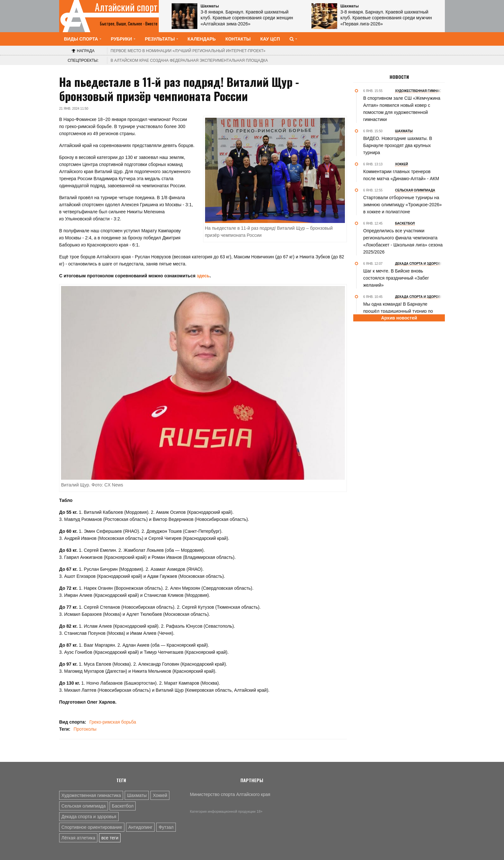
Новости (399, 77)
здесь (203, 276)
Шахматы (137, 795)
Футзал (166, 827)
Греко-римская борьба (113, 722)
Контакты (238, 39)
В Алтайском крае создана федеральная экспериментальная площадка (189, 60)
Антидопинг (140, 827)
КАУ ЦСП (270, 39)
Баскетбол (123, 806)
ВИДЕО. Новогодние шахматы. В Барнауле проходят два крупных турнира (398, 145)
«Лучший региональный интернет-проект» (188, 51)
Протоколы (85, 729)
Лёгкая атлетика (78, 838)
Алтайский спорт (126, 7)
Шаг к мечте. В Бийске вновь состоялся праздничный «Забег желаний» (396, 278)
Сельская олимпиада (84, 806)
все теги (110, 838)
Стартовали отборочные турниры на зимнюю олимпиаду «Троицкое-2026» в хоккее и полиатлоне (402, 205)
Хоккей (160, 795)
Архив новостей (399, 318)
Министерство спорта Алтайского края (230, 794)
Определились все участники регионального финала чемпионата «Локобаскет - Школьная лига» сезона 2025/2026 (403, 241)
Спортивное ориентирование (92, 827)
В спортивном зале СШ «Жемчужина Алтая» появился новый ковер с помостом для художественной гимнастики (402, 109)
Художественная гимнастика (91, 795)
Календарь (202, 39)
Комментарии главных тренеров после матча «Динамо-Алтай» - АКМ (401, 175)
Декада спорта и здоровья (89, 817)
